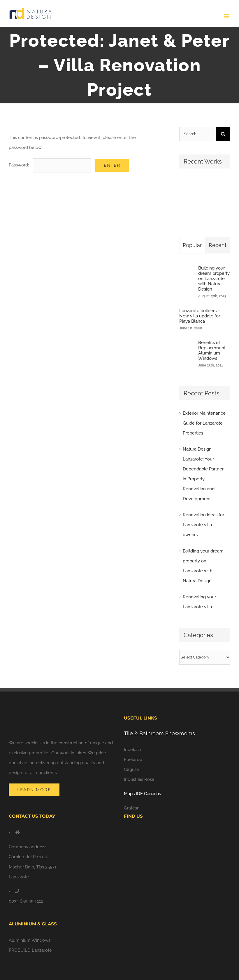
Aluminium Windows (30, 940)
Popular (192, 245)
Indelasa (132, 750)
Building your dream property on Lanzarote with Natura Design (214, 279)
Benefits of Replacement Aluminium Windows (212, 350)
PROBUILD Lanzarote (30, 950)
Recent (218, 245)
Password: (50, 165)
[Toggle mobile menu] (227, 16)
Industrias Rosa (139, 779)
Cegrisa (131, 769)
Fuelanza (133, 760)
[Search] (223, 134)
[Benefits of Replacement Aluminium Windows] (187, 355)
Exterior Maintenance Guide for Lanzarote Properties (204, 423)
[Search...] (197, 134)
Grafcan (132, 808)
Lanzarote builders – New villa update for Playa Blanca (200, 316)
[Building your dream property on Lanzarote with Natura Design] (187, 282)
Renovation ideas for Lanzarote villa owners (203, 525)
